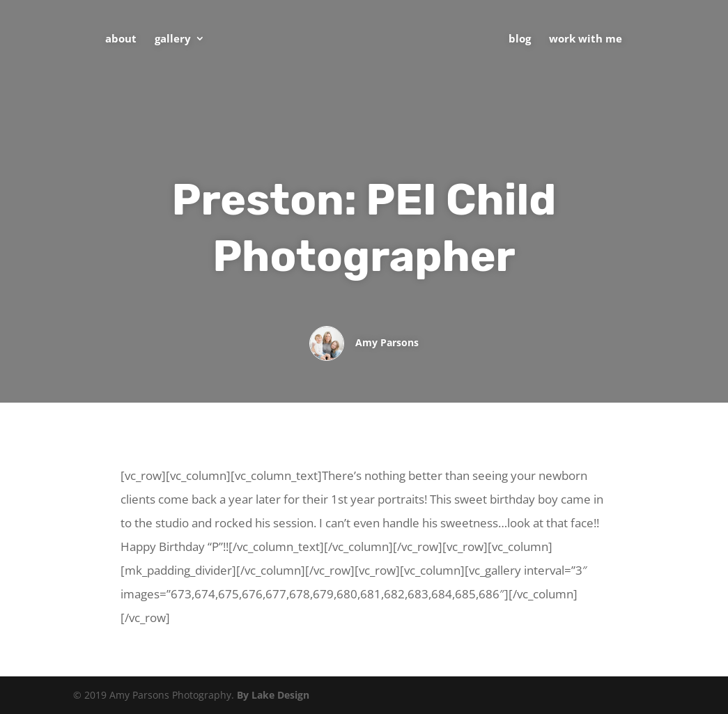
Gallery (173, 39)
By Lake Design (273, 695)
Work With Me (586, 39)
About (121, 39)
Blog (520, 39)
